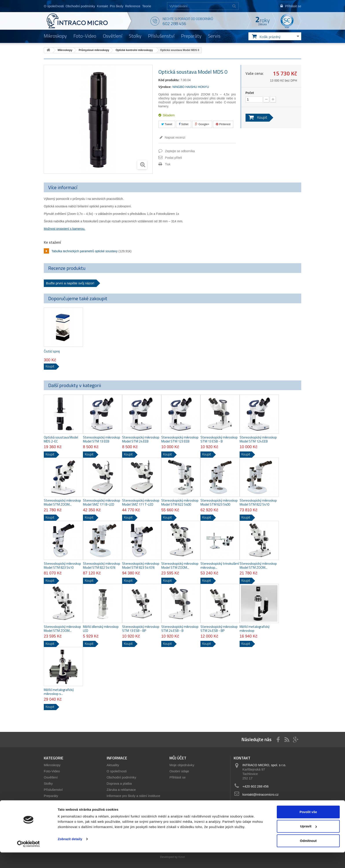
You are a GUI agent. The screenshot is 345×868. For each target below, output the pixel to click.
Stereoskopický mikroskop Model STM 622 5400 (180, 503)
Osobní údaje (179, 771)
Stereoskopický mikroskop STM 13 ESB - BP (141, 629)
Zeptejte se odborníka (180, 151)
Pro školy (117, 6)
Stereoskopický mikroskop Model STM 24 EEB (141, 439)
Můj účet (178, 758)
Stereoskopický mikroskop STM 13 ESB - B (219, 439)
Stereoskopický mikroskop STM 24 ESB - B (180, 629)
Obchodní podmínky (80, 6)
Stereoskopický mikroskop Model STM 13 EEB (102, 439)
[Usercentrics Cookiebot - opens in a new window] (28, 859)
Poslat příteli (173, 158)
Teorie (147, 6)
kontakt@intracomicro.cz (261, 794)
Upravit (308, 842)
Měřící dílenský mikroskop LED (101, 629)
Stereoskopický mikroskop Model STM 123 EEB (180, 439)
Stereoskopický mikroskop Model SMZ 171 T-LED (141, 503)
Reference (133, 6)
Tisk (168, 164)
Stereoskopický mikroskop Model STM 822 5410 (258, 503)
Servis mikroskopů (120, 808)
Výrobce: (165, 87)
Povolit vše (308, 827)
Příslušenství (161, 36)
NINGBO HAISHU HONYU (191, 87)
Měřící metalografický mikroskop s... (59, 692)
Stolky (135, 36)
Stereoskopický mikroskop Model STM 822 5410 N (102, 566)
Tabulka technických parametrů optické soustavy (84, 251)
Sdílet (184, 124)
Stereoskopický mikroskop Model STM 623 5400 (219, 503)
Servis (214, 36)
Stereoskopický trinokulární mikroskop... (220, 566)
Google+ (202, 124)
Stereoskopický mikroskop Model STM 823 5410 (62, 566)
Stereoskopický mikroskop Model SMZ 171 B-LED (102, 503)
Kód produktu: (169, 80)
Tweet (167, 124)
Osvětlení (113, 36)
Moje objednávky (182, 765)
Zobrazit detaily (70, 854)
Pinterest (223, 124)
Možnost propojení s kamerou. (64, 229)
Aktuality (113, 765)
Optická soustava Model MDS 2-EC (61, 439)
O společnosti (54, 6)
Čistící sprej (52, 351)
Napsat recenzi (175, 137)
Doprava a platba (119, 783)
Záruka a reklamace (121, 790)
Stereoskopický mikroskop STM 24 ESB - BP (219, 629)
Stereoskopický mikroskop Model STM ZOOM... (62, 503)
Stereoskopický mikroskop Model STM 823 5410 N (141, 566)
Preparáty (191, 36)
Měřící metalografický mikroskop (255, 629)
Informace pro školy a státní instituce (133, 796)
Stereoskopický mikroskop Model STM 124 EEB (258, 439)
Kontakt (102, 6)
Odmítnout (308, 856)
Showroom (115, 802)
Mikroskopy (55, 36)
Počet (250, 93)
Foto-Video (85, 36)
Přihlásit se (177, 777)
